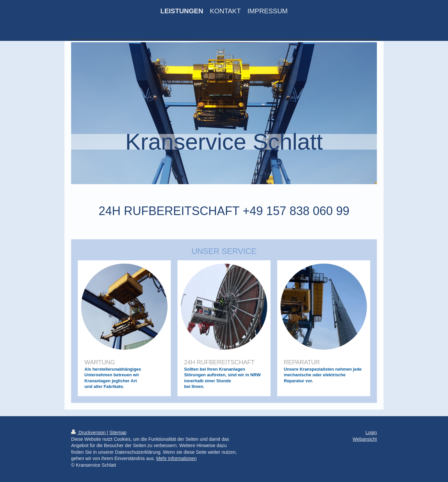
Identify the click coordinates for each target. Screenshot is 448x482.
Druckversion (89, 432)
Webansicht (365, 439)
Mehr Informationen (176, 458)
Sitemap (118, 432)
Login (371, 432)
